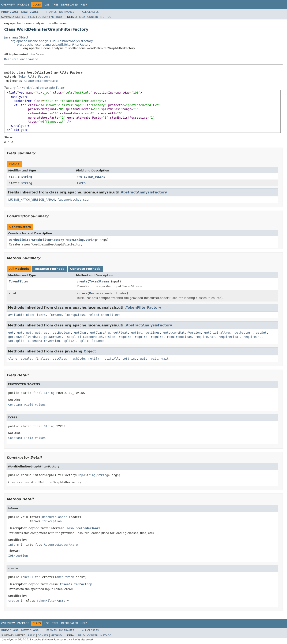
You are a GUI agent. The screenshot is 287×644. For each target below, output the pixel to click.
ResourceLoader (102, 293)
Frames (52, 12)
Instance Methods (49, 269)
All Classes (90, 12)
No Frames (67, 12)
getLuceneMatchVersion (182, 333)
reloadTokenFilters (104, 315)
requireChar (205, 337)
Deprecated (70, 5)
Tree (55, 5)
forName (55, 315)
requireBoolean (179, 337)
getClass (60, 359)
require (125, 337)
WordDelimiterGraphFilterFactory (36, 240)
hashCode (78, 359)
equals (26, 359)
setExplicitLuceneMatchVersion (34, 341)
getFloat (120, 333)
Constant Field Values (27, 405)
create (82, 281)
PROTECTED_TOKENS (91, 177)
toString (129, 359)
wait (144, 359)
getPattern (243, 333)
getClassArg (100, 333)
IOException (52, 521)
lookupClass (75, 315)
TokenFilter (19, 281)
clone (13, 359)
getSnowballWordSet (24, 337)
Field (31, 17)
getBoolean (62, 333)
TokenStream (99, 281)
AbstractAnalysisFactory (144, 192)
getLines (152, 333)
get (11, 333)
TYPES (81, 183)
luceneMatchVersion (74, 200)
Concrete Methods (85, 269)
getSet (261, 333)
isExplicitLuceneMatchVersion (90, 337)
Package (23, 5)
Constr (43, 17)
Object (90, 351)
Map (69, 240)
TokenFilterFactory (34, 77)
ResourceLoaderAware (21, 59)
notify (94, 359)
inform (82, 293)
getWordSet (53, 337)
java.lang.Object (16, 37)
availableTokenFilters (27, 315)
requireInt (252, 337)
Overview (8, 5)
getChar (80, 333)
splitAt (70, 341)
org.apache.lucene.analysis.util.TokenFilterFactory (54, 45)
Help (84, 5)
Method (56, 17)
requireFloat (229, 337)
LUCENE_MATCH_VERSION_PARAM (31, 200)
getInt (137, 333)
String (27, 177)
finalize (42, 359)
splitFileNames (92, 341)
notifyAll (111, 359)
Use (47, 5)
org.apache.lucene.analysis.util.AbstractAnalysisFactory (52, 41)
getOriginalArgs (217, 333)
